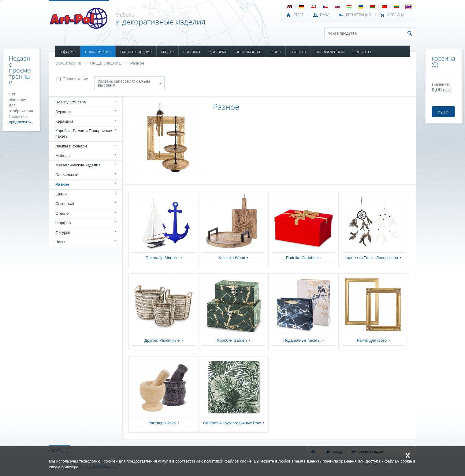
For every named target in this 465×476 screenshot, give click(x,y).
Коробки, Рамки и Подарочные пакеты (84, 134)
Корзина (396, 15)
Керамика (64, 121)
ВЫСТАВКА (192, 51)
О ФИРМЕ (68, 51)
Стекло (62, 213)
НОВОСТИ (298, 51)
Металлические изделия (78, 165)
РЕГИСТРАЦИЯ (358, 15)
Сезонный (65, 204)
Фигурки (63, 232)
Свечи (61, 194)
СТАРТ (298, 15)
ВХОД (325, 15)
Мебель (63, 156)
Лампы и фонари (71, 146)
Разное (137, 63)
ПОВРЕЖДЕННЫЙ (330, 51)
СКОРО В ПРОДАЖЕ (136, 51)
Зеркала (63, 112)
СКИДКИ (167, 51)
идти (443, 112)
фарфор (63, 223)
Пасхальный (67, 175)
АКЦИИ (275, 51)
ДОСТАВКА (218, 51)
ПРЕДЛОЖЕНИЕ (98, 51)
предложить (20, 122)
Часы (60, 242)
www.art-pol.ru (68, 63)
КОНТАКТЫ (362, 51)
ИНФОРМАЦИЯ (248, 51)
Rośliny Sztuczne (71, 102)
